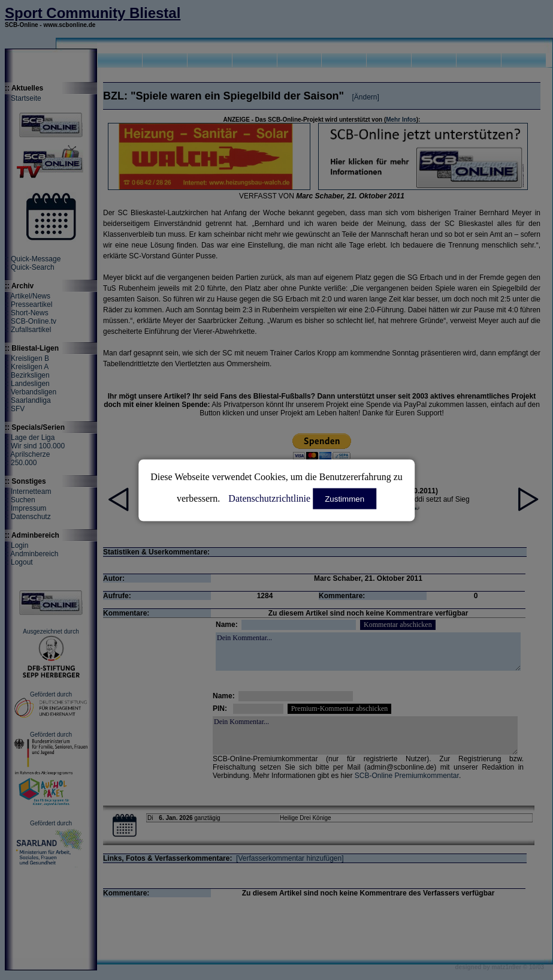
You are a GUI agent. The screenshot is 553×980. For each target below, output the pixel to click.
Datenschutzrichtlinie (269, 498)
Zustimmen (345, 498)
